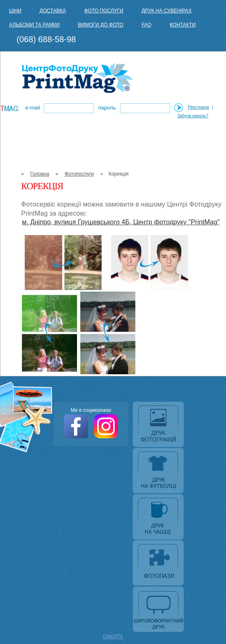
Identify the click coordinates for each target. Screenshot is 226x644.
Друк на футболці (159, 471)
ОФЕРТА (113, 637)
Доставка (53, 11)
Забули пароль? (193, 116)
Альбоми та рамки (34, 25)
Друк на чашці (159, 518)
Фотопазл (159, 564)
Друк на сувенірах (167, 11)
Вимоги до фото (101, 25)
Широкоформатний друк (159, 610)
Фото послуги (104, 11)
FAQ (147, 25)
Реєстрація (198, 107)
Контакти (183, 25)
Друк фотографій (159, 425)
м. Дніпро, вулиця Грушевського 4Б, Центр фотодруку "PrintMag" (121, 222)
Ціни (15, 11)
